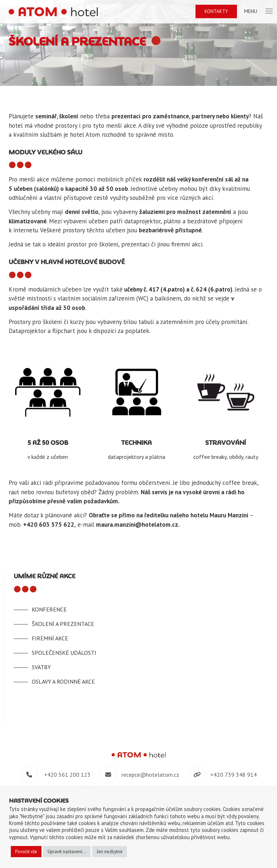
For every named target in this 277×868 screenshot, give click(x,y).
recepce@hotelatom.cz (150, 775)
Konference (49, 609)
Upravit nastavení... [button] (67, 852)
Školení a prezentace (63, 624)
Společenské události (64, 653)
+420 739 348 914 (234, 775)
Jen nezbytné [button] (110, 852)
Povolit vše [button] (26, 852)
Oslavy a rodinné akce (63, 681)
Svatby (41, 667)
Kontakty (216, 11)
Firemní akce (50, 638)
